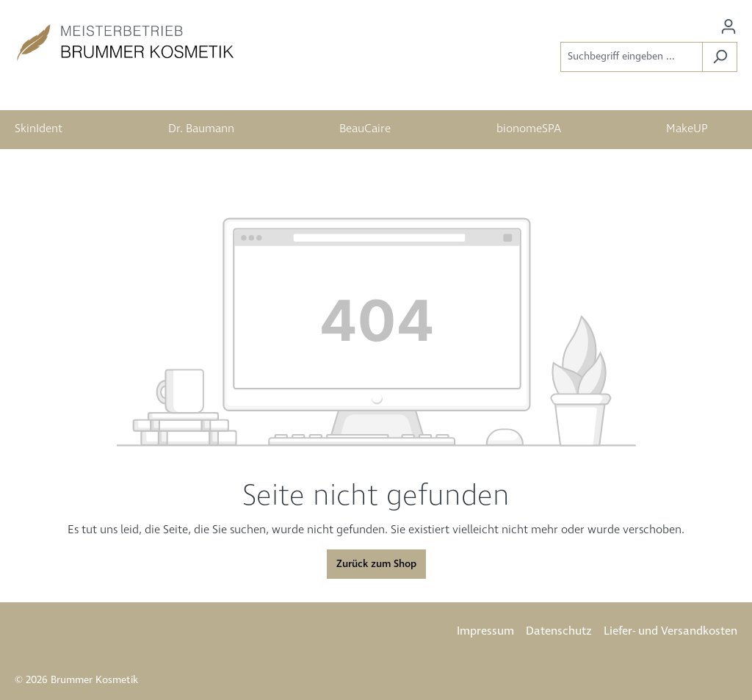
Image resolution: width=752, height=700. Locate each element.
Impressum (485, 631)
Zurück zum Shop (376, 564)
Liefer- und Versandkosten (670, 631)
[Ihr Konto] (728, 27)
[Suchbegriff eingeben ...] (632, 57)
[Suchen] (720, 57)
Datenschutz (559, 631)
